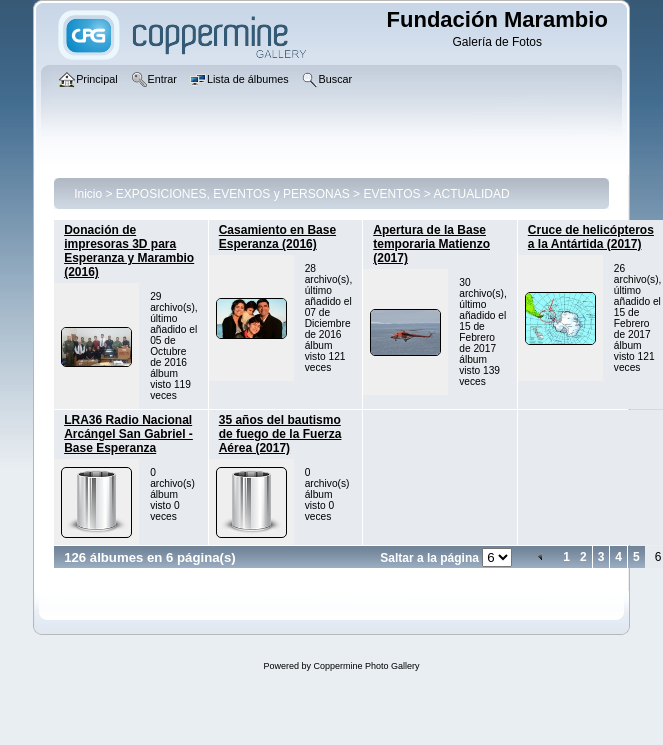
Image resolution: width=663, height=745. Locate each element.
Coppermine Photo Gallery (366, 666)
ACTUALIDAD (472, 194)
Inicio (88, 194)
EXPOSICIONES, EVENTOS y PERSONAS (233, 194)
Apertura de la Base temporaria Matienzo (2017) (431, 244)
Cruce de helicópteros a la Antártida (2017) (591, 237)
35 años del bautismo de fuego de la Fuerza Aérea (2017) (280, 434)
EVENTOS (391, 194)
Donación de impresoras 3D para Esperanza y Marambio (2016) (129, 251)
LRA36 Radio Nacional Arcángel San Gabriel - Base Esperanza (128, 434)
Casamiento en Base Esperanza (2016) (277, 237)
